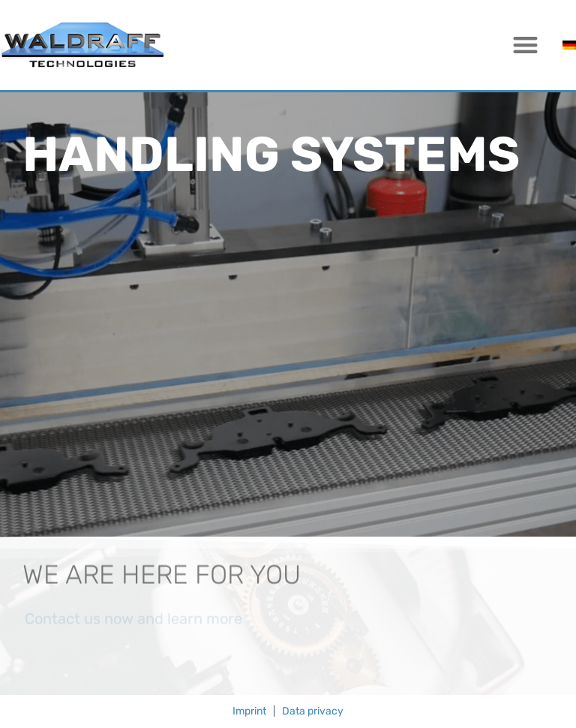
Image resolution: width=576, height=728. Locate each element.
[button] (526, 45)
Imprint (249, 711)
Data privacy (313, 711)
